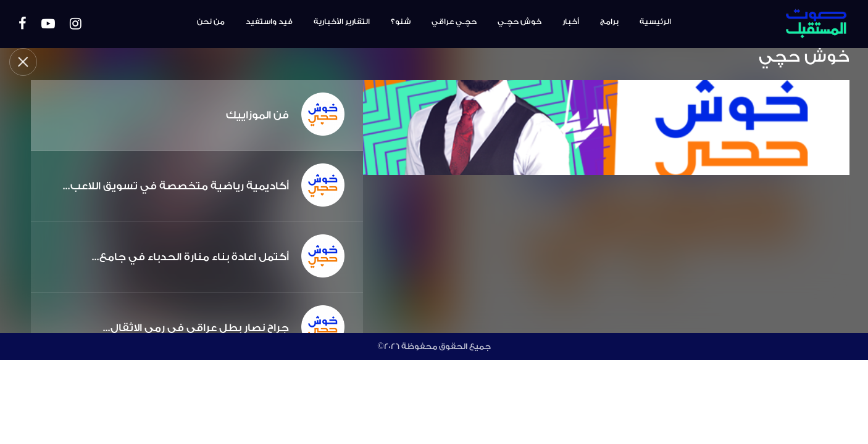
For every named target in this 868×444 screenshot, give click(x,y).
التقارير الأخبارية (342, 22)
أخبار (571, 22)
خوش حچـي (520, 22)
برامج (609, 22)
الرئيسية (655, 22)
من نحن (211, 22)
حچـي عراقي (454, 22)
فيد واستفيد (269, 22)
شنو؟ (401, 22)
